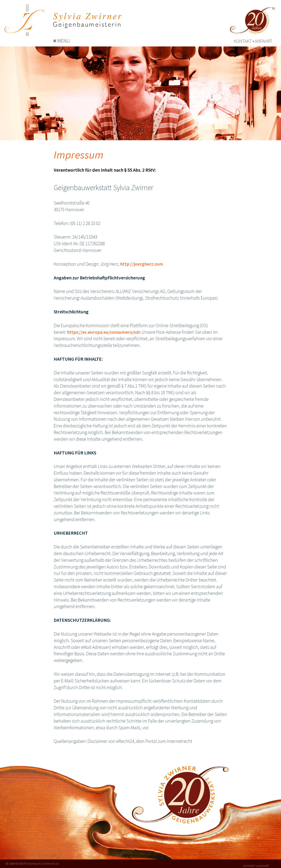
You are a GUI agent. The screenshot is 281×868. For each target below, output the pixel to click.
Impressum (34, 863)
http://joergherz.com (142, 264)
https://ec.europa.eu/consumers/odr (104, 332)
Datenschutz (51, 863)
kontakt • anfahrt (253, 41)
